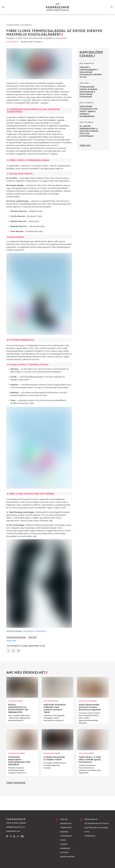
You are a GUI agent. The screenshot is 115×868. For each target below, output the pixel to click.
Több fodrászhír (16, 783)
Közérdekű (65, 848)
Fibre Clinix (32, 637)
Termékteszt (66, 828)
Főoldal (64, 819)
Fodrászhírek (13, 25)
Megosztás (11, 641)
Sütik (87, 832)
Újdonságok (26, 25)
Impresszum (90, 836)
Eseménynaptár (67, 857)
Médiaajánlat (91, 819)
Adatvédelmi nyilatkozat (96, 828)
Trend (63, 840)
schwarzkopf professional (16, 637)
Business (64, 832)
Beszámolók (66, 823)
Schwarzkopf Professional (34, 631)
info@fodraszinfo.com (16, 827)
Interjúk (65, 853)
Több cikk (85, 145)
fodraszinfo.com (13, 831)
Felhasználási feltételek (97, 823)
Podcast (64, 844)
